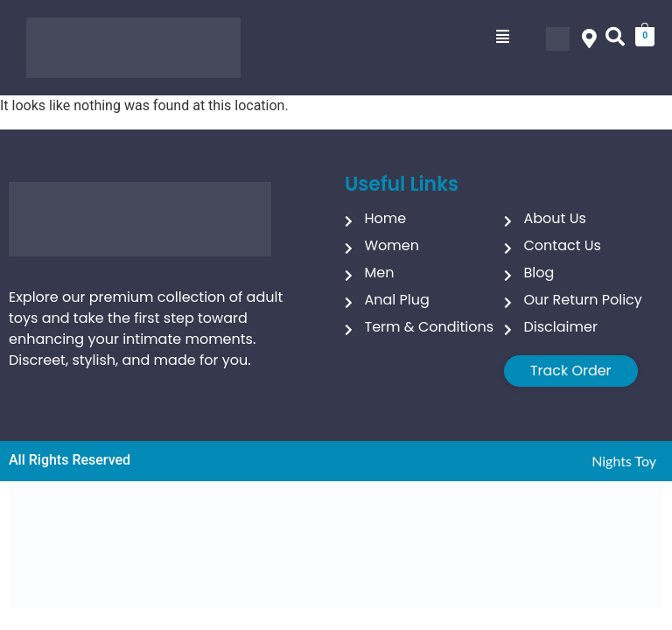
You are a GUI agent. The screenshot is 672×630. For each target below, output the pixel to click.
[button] (503, 37)
